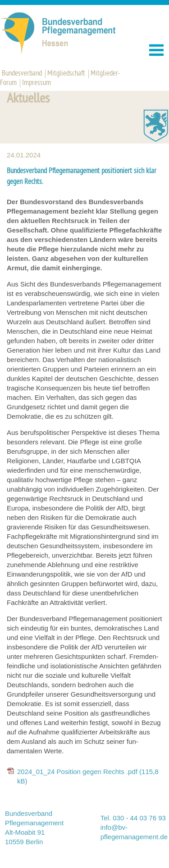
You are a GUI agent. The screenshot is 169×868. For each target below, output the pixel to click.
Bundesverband (22, 74)
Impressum (37, 83)
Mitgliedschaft (66, 74)
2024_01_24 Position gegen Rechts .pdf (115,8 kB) (88, 776)
